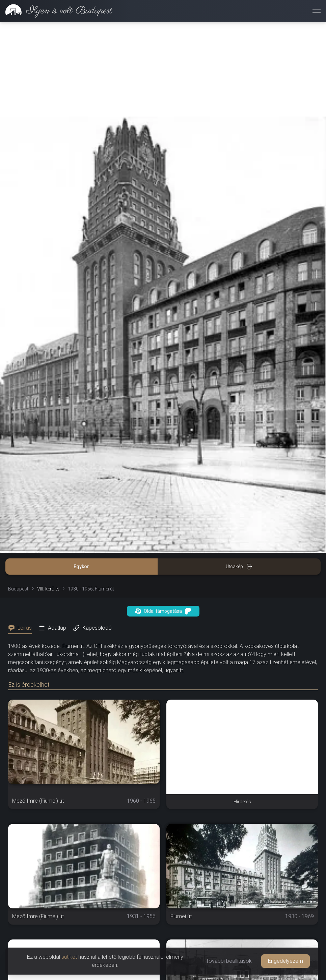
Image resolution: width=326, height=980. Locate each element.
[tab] (22, 628)
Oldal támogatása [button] (163, 611)
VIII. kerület (48, 589)
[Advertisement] (163, 69)
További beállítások (229, 961)
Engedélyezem (286, 961)
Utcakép (239, 567)
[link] (56, 11)
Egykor (81, 567)
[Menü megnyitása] (317, 11)
